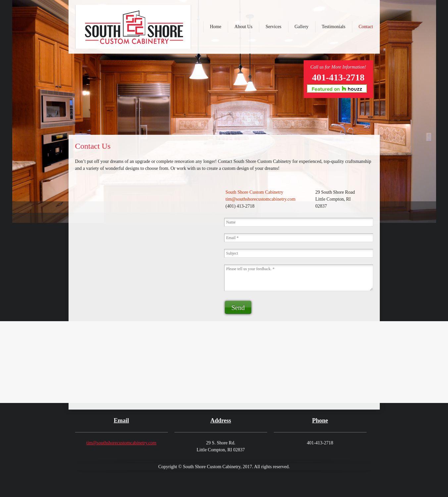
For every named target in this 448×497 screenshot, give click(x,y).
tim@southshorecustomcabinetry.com (121, 443)
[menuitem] (216, 27)
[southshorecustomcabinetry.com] (133, 27)
